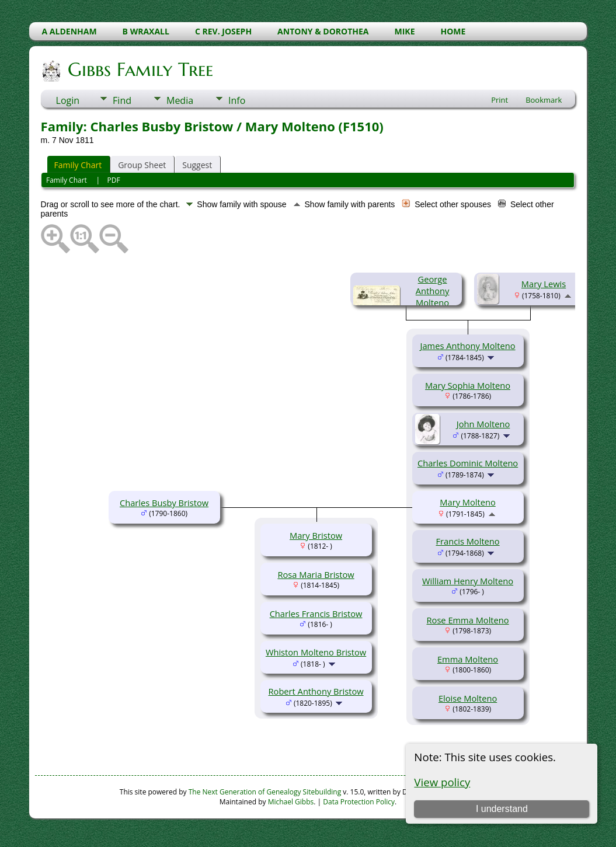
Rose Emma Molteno (468, 620)
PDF (114, 180)
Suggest (197, 165)
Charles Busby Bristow (164, 503)
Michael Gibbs (291, 802)
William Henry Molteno (468, 581)
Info (237, 100)
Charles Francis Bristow (316, 614)
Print (500, 100)
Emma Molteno (468, 659)
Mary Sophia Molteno (468, 385)
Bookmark (544, 100)
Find (122, 100)
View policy (442, 782)
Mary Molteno (467, 502)
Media (180, 100)
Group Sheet (142, 165)
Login (68, 100)
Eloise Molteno (468, 698)
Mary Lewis (544, 284)
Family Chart (78, 165)
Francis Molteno (467, 541)
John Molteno (483, 424)
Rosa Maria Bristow (316, 574)
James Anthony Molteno (468, 346)
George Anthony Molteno (433, 291)
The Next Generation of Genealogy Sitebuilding (265, 792)
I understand (502, 809)
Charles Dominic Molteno (468, 463)
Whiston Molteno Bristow (316, 652)
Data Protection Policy (359, 802)
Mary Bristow (316, 535)
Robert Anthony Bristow (316, 691)
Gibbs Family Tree (140, 69)
